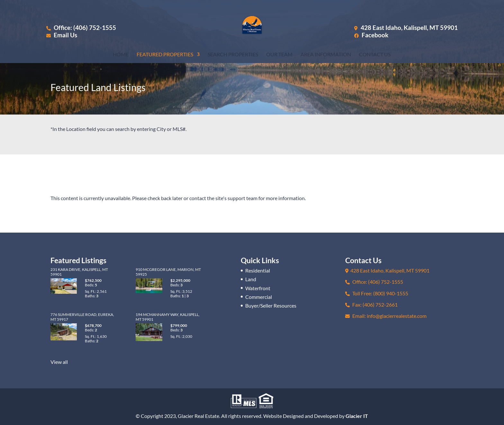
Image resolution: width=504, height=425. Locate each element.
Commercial (259, 297)
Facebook (371, 35)
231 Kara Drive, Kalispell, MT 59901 (79, 272)
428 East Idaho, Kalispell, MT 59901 (409, 28)
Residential (258, 270)
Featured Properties (165, 55)
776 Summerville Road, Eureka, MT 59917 (82, 317)
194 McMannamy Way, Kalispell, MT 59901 (168, 317)
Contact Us (375, 55)
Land (251, 279)
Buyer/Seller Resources (271, 305)
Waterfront (258, 288)
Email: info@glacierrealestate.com (386, 316)
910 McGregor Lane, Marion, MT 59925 (168, 272)
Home (121, 55)
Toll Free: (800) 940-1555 (377, 293)
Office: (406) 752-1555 (81, 28)
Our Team (279, 55)
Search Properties (233, 55)
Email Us (62, 35)
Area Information (326, 55)
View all (59, 362)
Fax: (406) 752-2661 (371, 305)
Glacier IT (357, 416)
